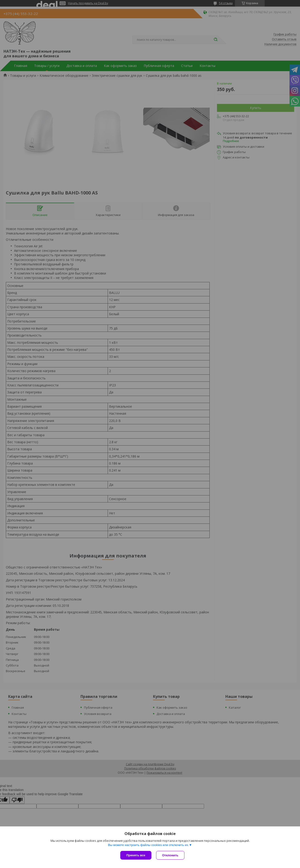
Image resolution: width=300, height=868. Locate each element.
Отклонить (170, 855)
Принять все (136, 855)
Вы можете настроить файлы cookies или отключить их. (148, 845)
